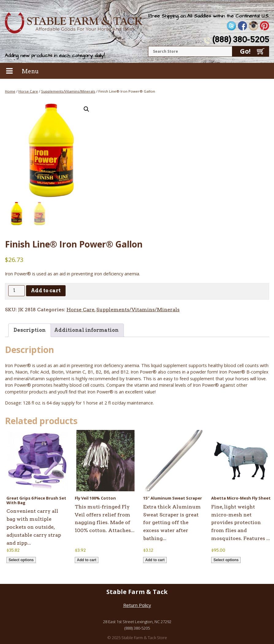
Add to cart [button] (87, 560)
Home (10, 91)
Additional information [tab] (86, 330)
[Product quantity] (17, 291)
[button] (86, 109)
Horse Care (28, 91)
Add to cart (46, 291)
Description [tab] (30, 330)
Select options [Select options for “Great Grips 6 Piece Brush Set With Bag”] (21, 560)
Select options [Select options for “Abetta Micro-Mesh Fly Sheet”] (226, 560)
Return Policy (137, 605)
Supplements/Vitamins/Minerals (68, 91)
